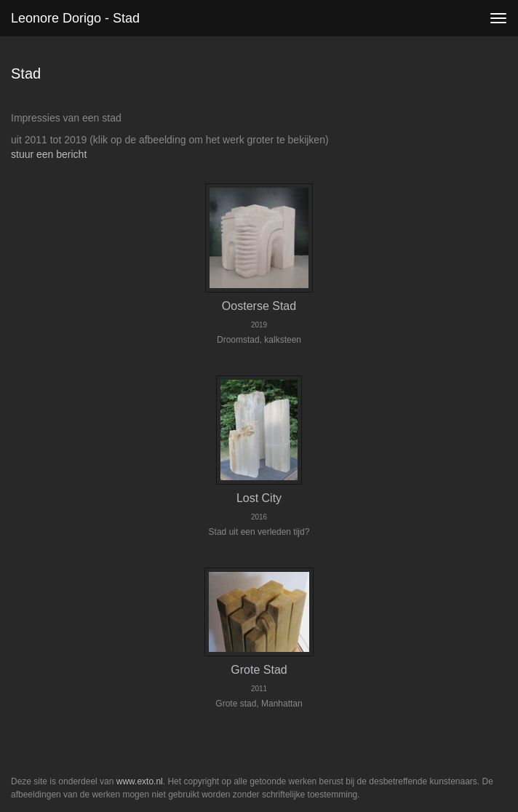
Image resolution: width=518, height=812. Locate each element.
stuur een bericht (49, 154)
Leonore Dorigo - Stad (75, 18)
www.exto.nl (140, 781)
